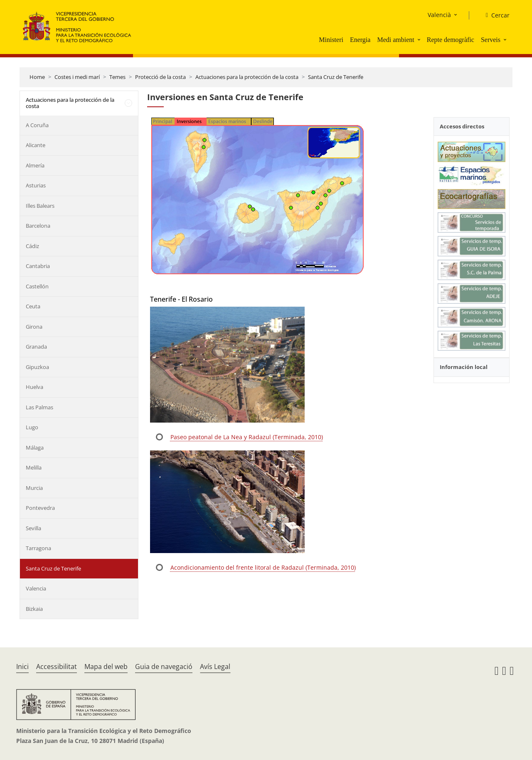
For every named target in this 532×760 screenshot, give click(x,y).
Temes (117, 77)
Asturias (36, 185)
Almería (35, 165)
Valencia (36, 588)
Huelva (34, 387)
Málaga (35, 448)
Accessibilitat (57, 667)
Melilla (34, 467)
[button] (420, 39)
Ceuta (33, 306)
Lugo (32, 427)
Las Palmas (39, 407)
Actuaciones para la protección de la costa (247, 77)
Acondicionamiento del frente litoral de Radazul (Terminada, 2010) (263, 567)
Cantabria (38, 266)
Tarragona (38, 548)
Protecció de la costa (160, 77)
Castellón (37, 286)
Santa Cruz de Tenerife (336, 77)
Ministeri (331, 40)
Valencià (439, 15)
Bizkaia (34, 609)
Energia (360, 40)
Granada (36, 347)
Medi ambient (395, 40)
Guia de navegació (164, 667)
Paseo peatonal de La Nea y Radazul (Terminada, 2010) (247, 437)
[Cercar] (494, 15)
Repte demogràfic (451, 40)
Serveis (491, 40)
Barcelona (38, 226)
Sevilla (33, 528)
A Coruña (37, 125)
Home (37, 77)
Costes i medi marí (77, 77)
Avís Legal (215, 667)
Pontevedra (40, 508)
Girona (34, 327)
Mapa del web (106, 667)
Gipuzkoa (37, 367)
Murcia (34, 488)
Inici (22, 667)
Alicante (36, 145)
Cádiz (32, 246)
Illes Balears (40, 206)
